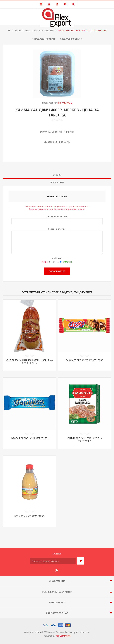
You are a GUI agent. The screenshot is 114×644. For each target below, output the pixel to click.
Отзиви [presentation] (57, 175)
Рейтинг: (57, 258)
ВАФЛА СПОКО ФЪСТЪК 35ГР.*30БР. (85, 360)
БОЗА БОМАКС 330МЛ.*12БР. (29, 516)
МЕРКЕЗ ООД (65, 103)
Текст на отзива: (57, 229)
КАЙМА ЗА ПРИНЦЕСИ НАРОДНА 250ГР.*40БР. (85, 440)
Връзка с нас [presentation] (57, 182)
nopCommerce (63, 636)
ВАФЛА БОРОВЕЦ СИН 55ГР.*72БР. (29, 438)
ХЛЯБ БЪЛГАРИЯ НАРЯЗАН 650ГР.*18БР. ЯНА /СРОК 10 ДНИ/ (29, 362)
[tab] (57, 175)
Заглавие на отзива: (57, 216)
